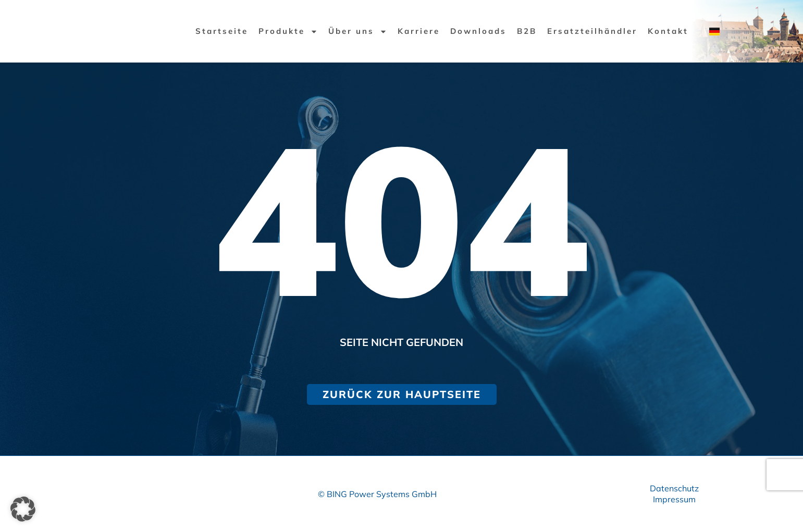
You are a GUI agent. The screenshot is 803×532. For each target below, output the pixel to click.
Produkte (288, 31)
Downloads (478, 31)
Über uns (358, 31)
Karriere (419, 31)
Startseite (222, 31)
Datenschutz (674, 488)
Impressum (674, 499)
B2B (527, 31)
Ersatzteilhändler (592, 31)
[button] (23, 509)
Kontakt (668, 31)
